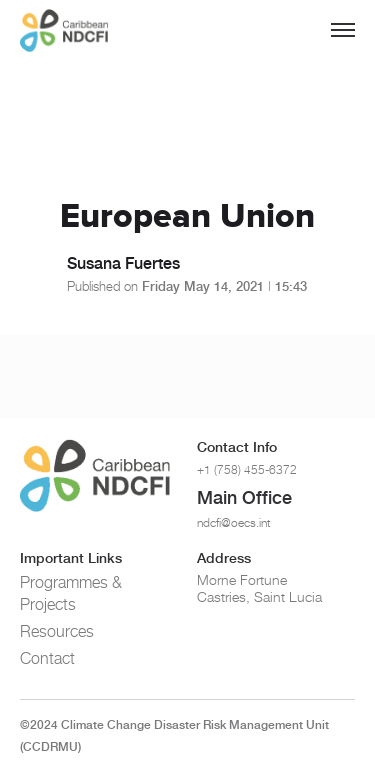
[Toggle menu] (343, 30)
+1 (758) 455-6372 (247, 469)
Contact (47, 658)
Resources (57, 631)
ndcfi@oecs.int (234, 522)
